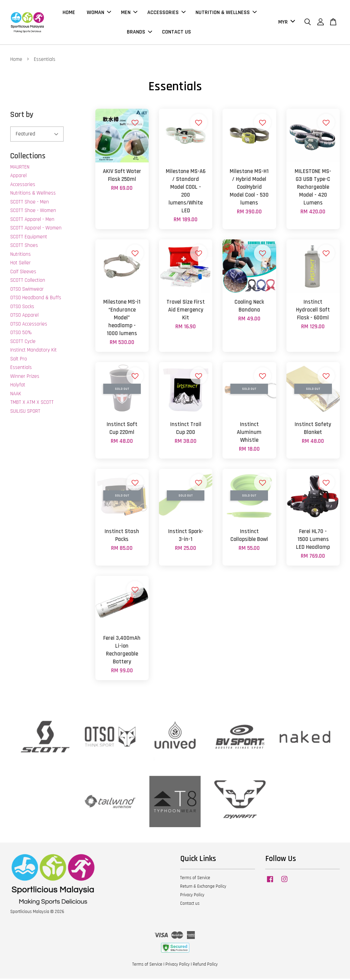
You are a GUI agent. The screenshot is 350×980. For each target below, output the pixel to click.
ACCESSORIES (166, 13)
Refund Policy (205, 966)
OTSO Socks (22, 308)
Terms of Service (195, 879)
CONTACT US (177, 33)
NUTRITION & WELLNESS (226, 13)
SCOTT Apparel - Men (32, 221)
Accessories (23, 186)
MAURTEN (20, 168)
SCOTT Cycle (23, 343)
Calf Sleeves (23, 273)
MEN (129, 13)
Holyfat (18, 387)
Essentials (21, 369)
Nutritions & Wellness (33, 195)
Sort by (22, 116)
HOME (69, 13)
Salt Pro (19, 360)
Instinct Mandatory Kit (33, 352)
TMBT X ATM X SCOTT (32, 404)
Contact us (190, 905)
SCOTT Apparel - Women (36, 230)
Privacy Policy (192, 896)
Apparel (18, 177)
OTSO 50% (21, 334)
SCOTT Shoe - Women (33, 212)
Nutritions (21, 256)
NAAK (16, 395)
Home (16, 61)
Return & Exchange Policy (203, 888)
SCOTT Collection (28, 282)
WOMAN (99, 13)
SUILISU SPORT (25, 413)
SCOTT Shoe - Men (30, 203)
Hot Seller (21, 264)
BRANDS (139, 33)
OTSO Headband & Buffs (36, 299)
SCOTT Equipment (29, 238)
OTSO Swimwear (27, 290)
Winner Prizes (25, 378)
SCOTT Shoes (24, 247)
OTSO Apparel (24, 317)
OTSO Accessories (29, 325)
